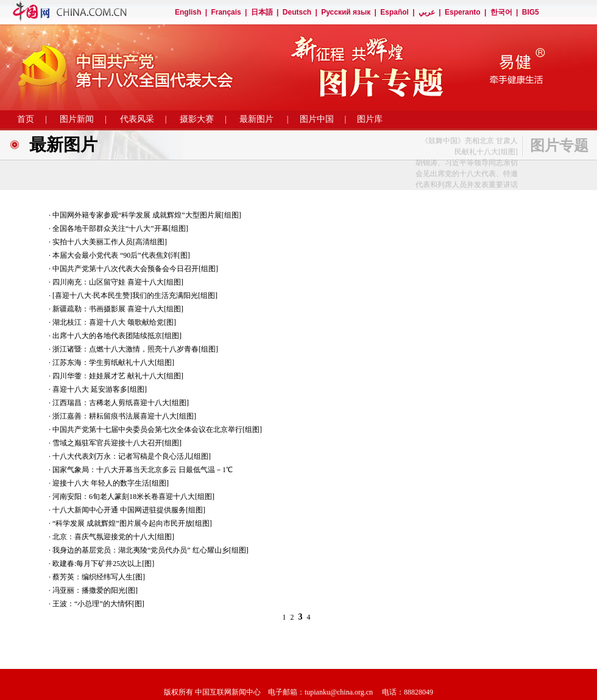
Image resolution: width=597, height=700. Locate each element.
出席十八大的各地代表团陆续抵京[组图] (117, 336)
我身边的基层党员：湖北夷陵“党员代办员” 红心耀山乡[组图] (150, 550)
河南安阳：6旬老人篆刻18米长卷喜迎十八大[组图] (133, 497)
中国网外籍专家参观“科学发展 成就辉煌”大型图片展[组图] (147, 215)
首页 (26, 119)
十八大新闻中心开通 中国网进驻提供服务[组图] (129, 510)
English (188, 12)
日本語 (262, 12)
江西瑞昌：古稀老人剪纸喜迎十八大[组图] (121, 403)
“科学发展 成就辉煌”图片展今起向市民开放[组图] (132, 523)
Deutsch (297, 12)
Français (226, 12)
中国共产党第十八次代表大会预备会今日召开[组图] (135, 269)
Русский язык (346, 12)
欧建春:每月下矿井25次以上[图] (103, 564)
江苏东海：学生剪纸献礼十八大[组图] (113, 362)
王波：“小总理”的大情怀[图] (98, 604)
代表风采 (137, 119)
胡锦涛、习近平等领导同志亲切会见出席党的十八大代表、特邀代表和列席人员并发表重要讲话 (467, 174)
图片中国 (317, 119)
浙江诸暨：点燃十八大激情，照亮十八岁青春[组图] (135, 349)
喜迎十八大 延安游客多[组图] (100, 389)
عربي (427, 12)
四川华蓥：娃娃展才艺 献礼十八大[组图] (118, 376)
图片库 (370, 119)
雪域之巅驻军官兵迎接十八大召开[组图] (117, 443)
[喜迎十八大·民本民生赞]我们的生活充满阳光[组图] (135, 295)
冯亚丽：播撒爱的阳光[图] (95, 590)
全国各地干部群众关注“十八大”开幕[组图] (120, 228)
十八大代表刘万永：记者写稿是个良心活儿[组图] (132, 456)
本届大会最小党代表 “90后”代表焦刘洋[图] (121, 255)
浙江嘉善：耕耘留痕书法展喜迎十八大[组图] (124, 416)
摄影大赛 (197, 119)
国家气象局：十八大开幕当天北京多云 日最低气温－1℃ (143, 470)
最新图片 (256, 119)
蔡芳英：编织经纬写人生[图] (99, 577)
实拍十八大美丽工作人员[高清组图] (110, 242)
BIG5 (531, 12)
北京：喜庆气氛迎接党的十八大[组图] (113, 537)
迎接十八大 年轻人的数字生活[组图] (111, 483)
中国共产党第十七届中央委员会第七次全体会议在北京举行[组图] (157, 430)
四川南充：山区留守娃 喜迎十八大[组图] (118, 282)
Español (394, 12)
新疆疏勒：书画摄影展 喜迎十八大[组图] (118, 309)
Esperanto (463, 12)
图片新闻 (77, 119)
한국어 (501, 12)
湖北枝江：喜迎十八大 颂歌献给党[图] (114, 322)
